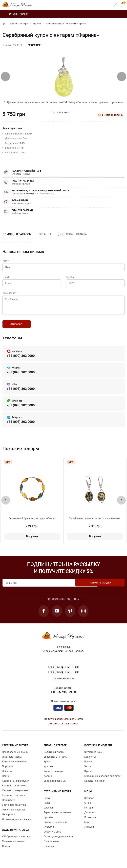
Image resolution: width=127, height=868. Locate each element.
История (89, 812)
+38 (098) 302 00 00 (63, 671)
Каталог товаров (15, 14)
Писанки (49, 850)
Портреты (8, 770)
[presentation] (5, 77)
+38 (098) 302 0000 (21, 375)
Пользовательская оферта (63, 728)
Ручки (47, 802)
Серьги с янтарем (54, 756)
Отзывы (45, 234)
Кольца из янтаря (95, 785)
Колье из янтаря (53, 775)
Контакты (90, 821)
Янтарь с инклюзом (55, 826)
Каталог (89, 802)
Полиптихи (9, 804)
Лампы (6, 850)
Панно (6, 780)
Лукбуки (89, 831)
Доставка (90, 816)
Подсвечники (52, 845)
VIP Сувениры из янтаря (16, 840)
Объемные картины (13, 814)
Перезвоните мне (63, 682)
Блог (87, 826)
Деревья (49, 812)
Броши (48, 766)
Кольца (48, 780)
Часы (47, 807)
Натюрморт (9, 818)
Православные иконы (15, 756)
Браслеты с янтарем (56, 761)
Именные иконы (12, 761)
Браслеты (90, 761)
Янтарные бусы (93, 756)
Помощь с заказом (17, 234)
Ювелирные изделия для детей (103, 780)
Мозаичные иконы (13, 845)
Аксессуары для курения (58, 840)
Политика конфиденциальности (63, 723)
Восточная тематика (14, 809)
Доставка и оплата (73, 234)
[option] (45, 237)
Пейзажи (7, 775)
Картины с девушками (15, 794)
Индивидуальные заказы (17, 823)
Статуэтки (49, 831)
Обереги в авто (53, 836)
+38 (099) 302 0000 (21, 359)
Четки (88, 770)
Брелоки (49, 821)
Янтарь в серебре (19, 24)
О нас (88, 807)
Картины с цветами (13, 799)
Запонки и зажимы (55, 785)
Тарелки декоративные (57, 816)
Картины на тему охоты (16, 790)
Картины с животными (16, 785)
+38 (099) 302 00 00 (63, 676)
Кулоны (37, 24)
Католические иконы (15, 766)
